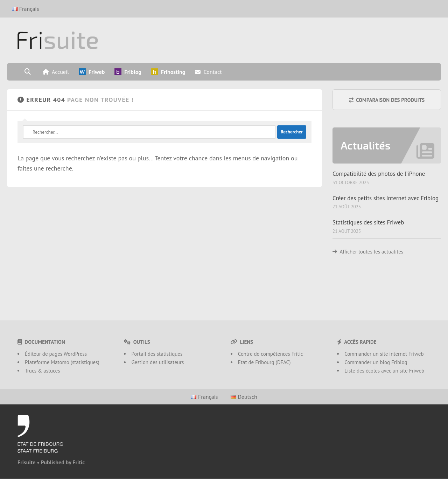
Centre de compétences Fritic (271, 354)
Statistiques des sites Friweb (368, 222)
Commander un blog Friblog (376, 362)
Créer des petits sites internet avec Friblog (386, 198)
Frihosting (168, 72)
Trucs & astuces (43, 371)
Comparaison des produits (387, 100)
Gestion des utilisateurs (157, 362)
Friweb (92, 72)
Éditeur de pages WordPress (56, 354)
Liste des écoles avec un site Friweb (384, 371)
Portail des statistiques (157, 354)
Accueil (56, 72)
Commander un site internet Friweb (384, 354)
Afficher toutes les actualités (372, 252)
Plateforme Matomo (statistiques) (62, 362)
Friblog (128, 72)
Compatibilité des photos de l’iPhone (379, 174)
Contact (208, 72)
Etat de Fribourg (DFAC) (264, 362)
